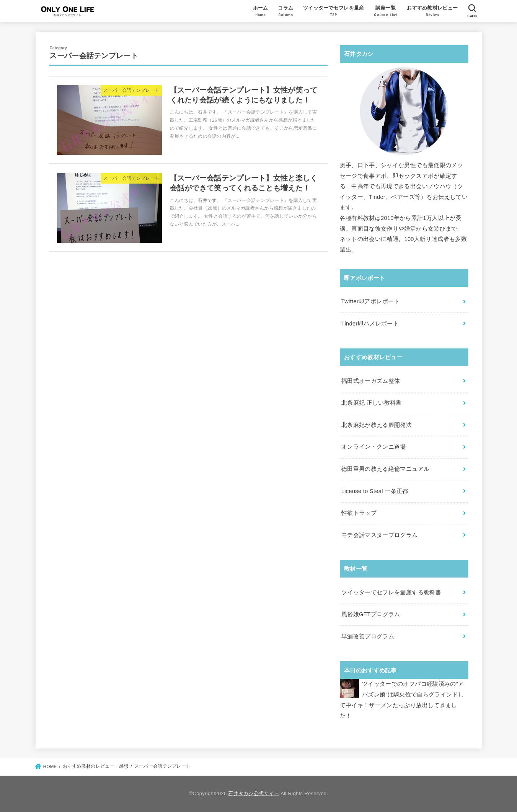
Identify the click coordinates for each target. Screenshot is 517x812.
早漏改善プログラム (368, 636)
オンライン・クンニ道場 (374, 447)
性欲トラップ (359, 513)
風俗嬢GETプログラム (371, 614)
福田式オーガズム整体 (371, 381)
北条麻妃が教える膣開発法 (377, 425)
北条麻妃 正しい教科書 (372, 403)
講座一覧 (385, 12)
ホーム (261, 12)
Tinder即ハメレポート (370, 324)
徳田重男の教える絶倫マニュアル (385, 469)
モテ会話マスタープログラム (380, 535)
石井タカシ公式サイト (254, 793)
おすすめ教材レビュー (432, 12)
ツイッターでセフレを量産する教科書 (391, 592)
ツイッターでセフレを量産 (334, 12)
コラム (285, 12)
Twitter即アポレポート (371, 301)
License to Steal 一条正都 (375, 491)
